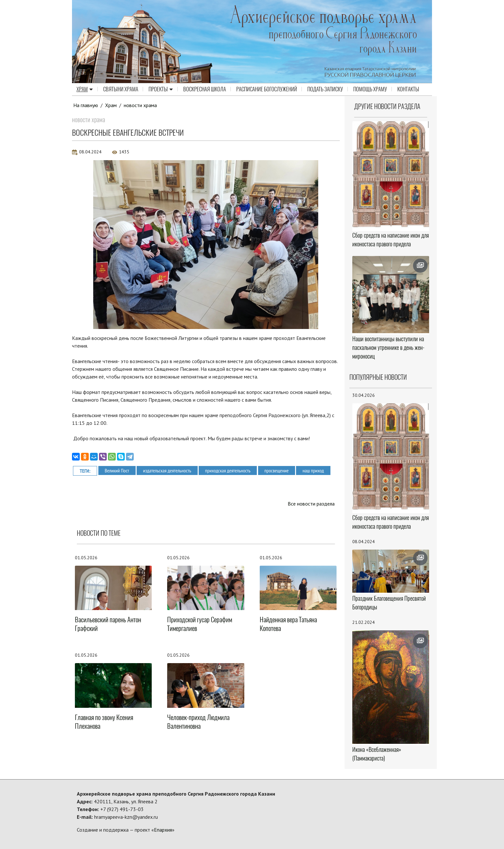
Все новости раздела (311, 504)
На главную (86, 105)
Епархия (163, 830)
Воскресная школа (205, 89)
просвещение (278, 470)
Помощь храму (370, 89)
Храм (85, 89)
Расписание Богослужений (267, 89)
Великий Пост (117, 470)
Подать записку (325, 89)
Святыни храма (121, 89)
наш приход (315, 470)
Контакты (408, 89)
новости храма (141, 105)
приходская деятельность (229, 470)
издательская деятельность (168, 470)
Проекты (161, 89)
